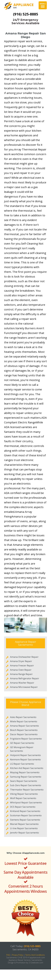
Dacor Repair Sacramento (24, 734)
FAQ (8, 955)
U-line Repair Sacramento (24, 828)
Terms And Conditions (35, 955)
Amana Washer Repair (22, 683)
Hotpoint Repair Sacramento (25, 755)
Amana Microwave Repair (24, 687)
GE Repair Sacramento (22, 743)
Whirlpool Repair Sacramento (26, 802)
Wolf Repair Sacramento (23, 798)
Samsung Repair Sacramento (26, 777)
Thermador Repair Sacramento (27, 790)
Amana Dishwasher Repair (24, 657)
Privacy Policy (18, 955)
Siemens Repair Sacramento (25, 820)
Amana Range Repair (21, 674)
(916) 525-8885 (26, 14)
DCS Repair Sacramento (23, 807)
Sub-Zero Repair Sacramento (26, 785)
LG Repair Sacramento (22, 764)
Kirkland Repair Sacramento (25, 811)
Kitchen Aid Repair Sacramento (27, 768)
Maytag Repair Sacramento (25, 772)
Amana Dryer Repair (21, 661)
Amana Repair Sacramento (24, 726)
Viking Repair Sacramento (24, 794)
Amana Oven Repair (21, 670)
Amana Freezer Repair (22, 665)
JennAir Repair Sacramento (24, 833)
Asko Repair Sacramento (23, 717)
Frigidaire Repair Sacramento (26, 739)
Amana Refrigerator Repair (25, 678)
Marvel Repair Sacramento (24, 824)
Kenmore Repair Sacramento (25, 759)
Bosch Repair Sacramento (24, 730)
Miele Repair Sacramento (24, 721)
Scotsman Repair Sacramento (26, 815)
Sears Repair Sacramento (24, 781)
